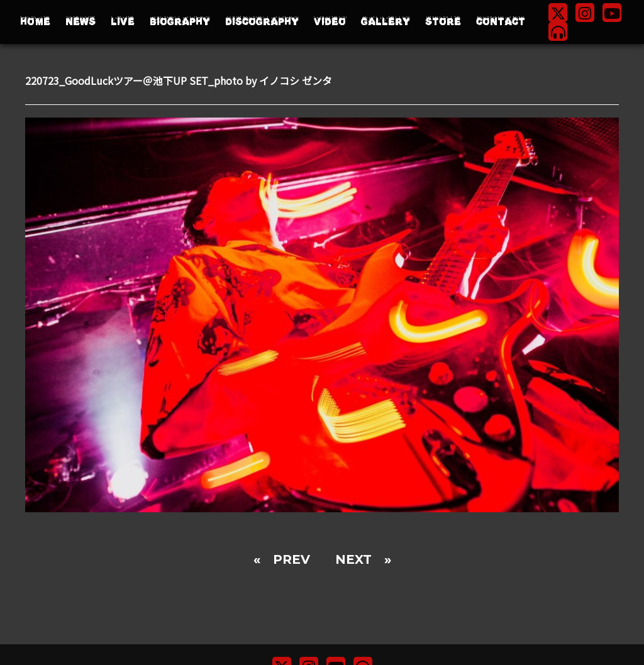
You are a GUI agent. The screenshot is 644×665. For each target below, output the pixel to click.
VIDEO (330, 22)
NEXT (353, 559)
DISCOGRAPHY (262, 22)
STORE (443, 22)
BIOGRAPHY (180, 22)
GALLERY (386, 22)
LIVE (123, 22)
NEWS (80, 22)
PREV (291, 559)
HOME (35, 22)
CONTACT (501, 22)
